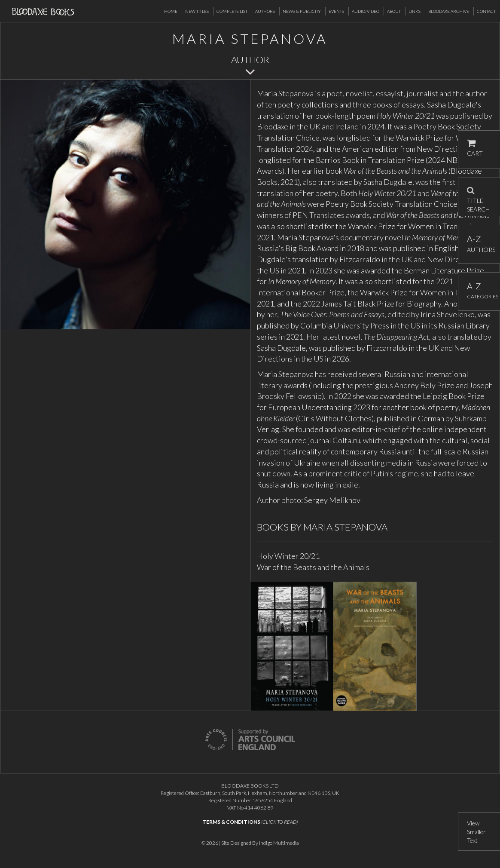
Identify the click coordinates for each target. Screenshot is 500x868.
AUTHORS (479, 244)
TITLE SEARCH (478, 197)
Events (336, 11)
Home (171, 11)
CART (475, 148)
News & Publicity (302, 11)
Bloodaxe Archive (449, 11)
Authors (265, 11)
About (394, 11)
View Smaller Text (476, 832)
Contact (486, 11)
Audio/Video (366, 11)
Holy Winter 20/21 (288, 556)
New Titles (197, 11)
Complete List (232, 11)
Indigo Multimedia (279, 843)
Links (415, 11)
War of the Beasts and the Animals (313, 567)
